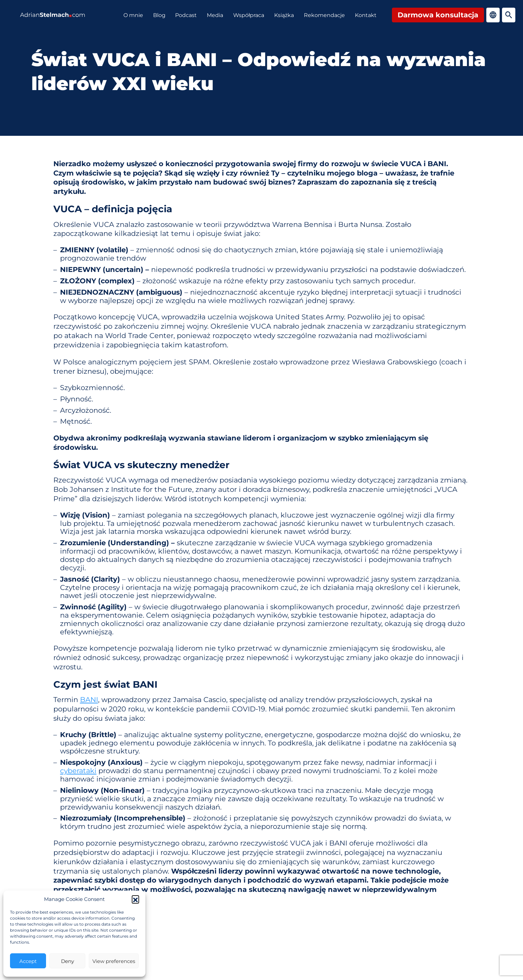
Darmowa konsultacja (438, 15)
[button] (135, 899)
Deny (68, 961)
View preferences (114, 961)
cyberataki (78, 770)
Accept (28, 961)
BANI (89, 699)
